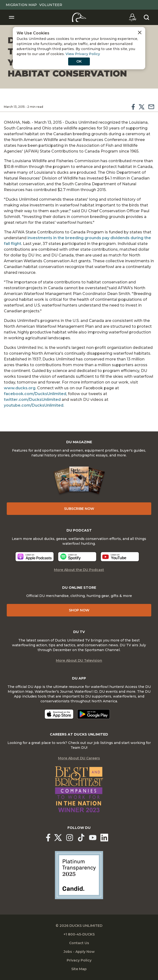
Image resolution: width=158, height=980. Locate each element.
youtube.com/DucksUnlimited (34, 405)
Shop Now (79, 610)
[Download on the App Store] (59, 714)
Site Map (79, 969)
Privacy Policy (79, 960)
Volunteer (51, 5)
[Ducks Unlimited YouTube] (93, 838)
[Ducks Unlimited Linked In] (104, 838)
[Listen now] (35, 557)
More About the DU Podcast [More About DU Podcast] (79, 570)
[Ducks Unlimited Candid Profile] (79, 875)
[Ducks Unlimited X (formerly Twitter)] (58, 838)
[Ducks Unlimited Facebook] (48, 838)
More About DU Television (79, 660)
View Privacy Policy (83, 54)
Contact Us (79, 943)
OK (79, 61)
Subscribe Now (79, 509)
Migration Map (21, 5)
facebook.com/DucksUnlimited (35, 394)
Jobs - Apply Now (79, 952)
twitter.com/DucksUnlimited (32, 400)
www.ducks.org (20, 388)
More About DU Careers (79, 758)
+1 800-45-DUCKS (79, 934)
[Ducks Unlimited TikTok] (81, 838)
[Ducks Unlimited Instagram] (70, 838)
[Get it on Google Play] (94, 714)
